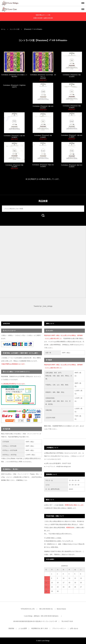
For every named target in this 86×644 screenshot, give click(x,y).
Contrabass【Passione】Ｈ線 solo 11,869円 (72, 137)
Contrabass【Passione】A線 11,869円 (43, 137)
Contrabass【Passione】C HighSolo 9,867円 (14, 86)
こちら (25, 480)
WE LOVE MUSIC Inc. (46, 609)
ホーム (3, 29)
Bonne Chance (61, 609)
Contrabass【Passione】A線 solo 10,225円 (43, 108)
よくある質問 (23, 628)
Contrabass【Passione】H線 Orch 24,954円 (72, 166)
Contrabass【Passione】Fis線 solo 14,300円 (43, 166)
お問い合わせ (74, 628)
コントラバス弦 (15, 29)
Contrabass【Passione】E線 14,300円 (14, 167)
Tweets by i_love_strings (43, 306)
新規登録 (11, 628)
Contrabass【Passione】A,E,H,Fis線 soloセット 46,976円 (43, 77)
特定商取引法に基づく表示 (40, 628)
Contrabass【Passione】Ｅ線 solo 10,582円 (14, 137)
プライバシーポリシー (59, 628)
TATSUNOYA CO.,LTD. (28, 609)
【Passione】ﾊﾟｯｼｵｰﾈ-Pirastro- (33, 29)
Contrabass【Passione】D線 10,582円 (72, 108)
